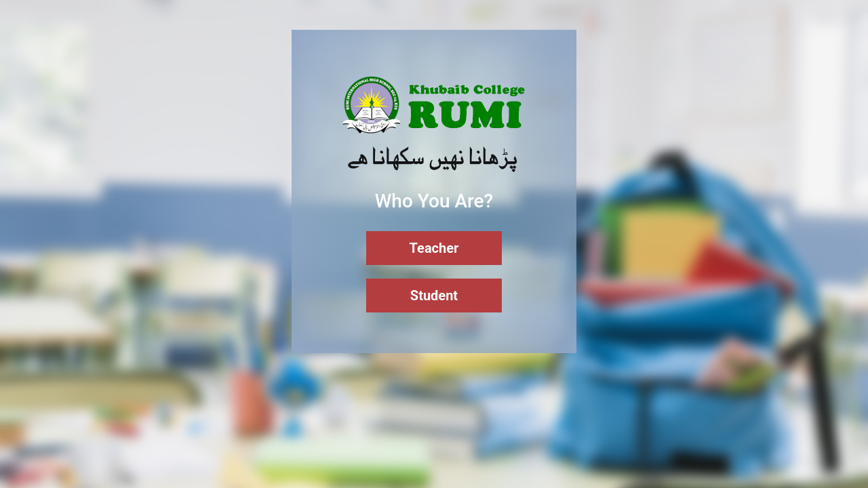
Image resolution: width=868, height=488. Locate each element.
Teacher (434, 248)
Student (434, 296)
